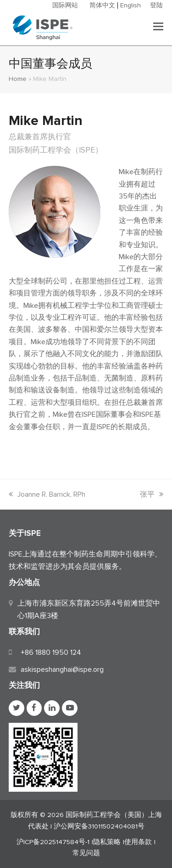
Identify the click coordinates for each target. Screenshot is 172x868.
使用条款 (138, 842)
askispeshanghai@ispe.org (62, 669)
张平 (152, 494)
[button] (158, 27)
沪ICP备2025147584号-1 (53, 842)
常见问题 (86, 853)
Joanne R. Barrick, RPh (47, 494)
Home (18, 79)
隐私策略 (107, 842)
